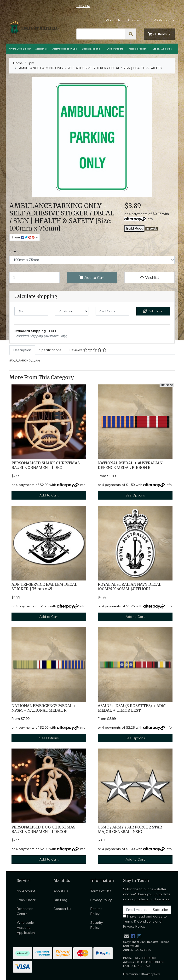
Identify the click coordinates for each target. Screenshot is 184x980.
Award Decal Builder (20, 49)
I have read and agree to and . (145, 921)
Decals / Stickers (115, 49)
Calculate (153, 311)
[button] (149, 277)
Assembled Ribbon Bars (65, 49)
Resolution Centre (25, 911)
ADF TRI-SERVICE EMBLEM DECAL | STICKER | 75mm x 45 (46, 587)
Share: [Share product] (23, 237)
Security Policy (97, 925)
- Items (158, 34)
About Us (113, 20)
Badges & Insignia (91, 49)
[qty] (31, 311)
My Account (26, 891)
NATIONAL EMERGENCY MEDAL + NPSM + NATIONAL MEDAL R (44, 708)
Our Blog (60, 900)
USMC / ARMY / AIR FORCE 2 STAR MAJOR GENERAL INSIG (130, 829)
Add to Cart (92, 277)
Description (22, 350)
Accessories (41, 49)
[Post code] (112, 311)
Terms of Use (101, 891)
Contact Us (137, 20)
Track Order (26, 900)
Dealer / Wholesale (162, 49)
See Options (135, 495)
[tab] (22, 350)
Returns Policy (96, 911)
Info (150, 219)
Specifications (50, 350)
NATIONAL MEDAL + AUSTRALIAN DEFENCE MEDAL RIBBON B (130, 465)
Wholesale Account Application (26, 928)
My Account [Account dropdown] (163, 20)
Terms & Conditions (139, 921)
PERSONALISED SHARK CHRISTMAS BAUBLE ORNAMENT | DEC (46, 465)
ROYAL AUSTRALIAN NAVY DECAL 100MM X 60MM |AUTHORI (129, 587)
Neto (157, 974)
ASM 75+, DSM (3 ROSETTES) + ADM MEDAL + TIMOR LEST (132, 708)
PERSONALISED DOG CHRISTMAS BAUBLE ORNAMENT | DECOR (43, 829)
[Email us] (126, 936)
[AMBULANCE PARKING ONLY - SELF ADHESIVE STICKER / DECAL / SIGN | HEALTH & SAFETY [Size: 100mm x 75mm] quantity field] (34, 277)
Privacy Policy (101, 900)
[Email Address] (137, 910)
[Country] (72, 311)
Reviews (88, 350)
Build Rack (134, 228)
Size (13, 251)
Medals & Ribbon (138, 49)
